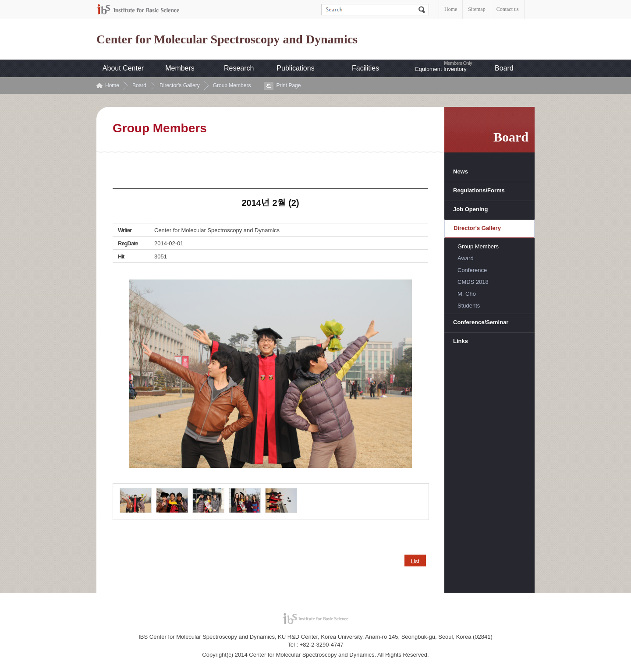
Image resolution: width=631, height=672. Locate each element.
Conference (472, 270)
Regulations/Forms (479, 190)
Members (180, 68)
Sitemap (477, 9)
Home (451, 9)
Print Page (288, 85)
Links (461, 341)
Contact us (508, 9)
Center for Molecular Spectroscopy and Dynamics (227, 39)
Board (504, 68)
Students (469, 306)
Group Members (232, 85)
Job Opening (470, 209)
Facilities (365, 68)
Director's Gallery (180, 85)
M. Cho (467, 294)
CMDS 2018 (473, 282)
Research (239, 68)
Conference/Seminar (481, 322)
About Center (123, 68)
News (461, 172)
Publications (295, 68)
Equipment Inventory (441, 69)
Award (466, 258)
